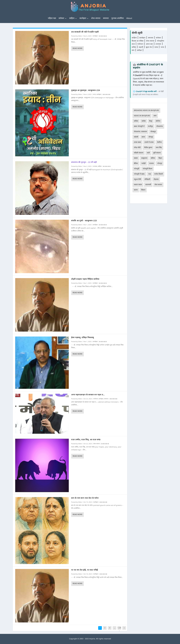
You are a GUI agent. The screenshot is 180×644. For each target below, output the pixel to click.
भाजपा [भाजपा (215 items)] (151, 163)
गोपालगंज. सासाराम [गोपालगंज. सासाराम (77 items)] (140, 132)
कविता (134, 47)
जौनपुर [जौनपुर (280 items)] (151, 137)
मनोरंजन (96, 399)
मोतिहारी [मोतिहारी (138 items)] (147, 179)
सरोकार (61, 18)
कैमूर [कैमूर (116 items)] (151, 121)
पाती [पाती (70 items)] (148, 153)
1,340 (119, 630)
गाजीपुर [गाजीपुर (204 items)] (150, 126)
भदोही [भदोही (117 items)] (144, 163)
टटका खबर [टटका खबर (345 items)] (137, 142)
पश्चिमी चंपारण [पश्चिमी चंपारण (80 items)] (139, 153)
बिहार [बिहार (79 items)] (160, 158)
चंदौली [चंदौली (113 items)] (136, 137)
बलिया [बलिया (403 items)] (153, 158)
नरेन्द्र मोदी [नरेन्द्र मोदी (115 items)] (137, 148)
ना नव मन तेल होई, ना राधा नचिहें (85, 570)
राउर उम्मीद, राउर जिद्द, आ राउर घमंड (86, 440)
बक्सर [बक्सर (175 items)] (136, 158)
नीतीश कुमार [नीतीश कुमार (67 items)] (148, 148)
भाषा (163, 47)
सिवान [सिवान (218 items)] (143, 190)
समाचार (106, 18)
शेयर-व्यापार (96, 18)
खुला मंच (149, 47)
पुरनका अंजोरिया (118, 18)
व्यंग (133, 50)
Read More (78, 48)
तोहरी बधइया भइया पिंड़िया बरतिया (85, 279)
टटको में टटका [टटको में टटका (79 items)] (149, 142)
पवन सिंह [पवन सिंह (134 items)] (159, 148)
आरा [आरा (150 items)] (155, 116)
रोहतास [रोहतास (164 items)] (156, 179)
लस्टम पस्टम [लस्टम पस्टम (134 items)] (138, 185)
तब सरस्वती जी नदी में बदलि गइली (85, 32)
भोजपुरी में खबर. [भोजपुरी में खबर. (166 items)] (139, 174)
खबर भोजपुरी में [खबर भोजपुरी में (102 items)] (139, 126)
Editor (80, 36)
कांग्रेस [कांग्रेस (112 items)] (144, 121)
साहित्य (72, 18)
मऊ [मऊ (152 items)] (150, 174)
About (129, 18)
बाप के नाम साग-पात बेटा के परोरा (85, 498)
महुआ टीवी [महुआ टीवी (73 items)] (137, 179)
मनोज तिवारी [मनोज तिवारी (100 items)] (159, 174)
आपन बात (149, 44)
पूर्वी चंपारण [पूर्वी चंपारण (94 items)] (157, 153)
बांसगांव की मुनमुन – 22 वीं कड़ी (84, 162)
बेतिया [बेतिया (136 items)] (136, 163)
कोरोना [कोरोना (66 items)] (158, 121)
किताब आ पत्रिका (138, 41)
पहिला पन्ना (52, 18)
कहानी (141, 47)
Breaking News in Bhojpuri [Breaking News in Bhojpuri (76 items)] (146, 111)
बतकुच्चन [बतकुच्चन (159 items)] (144, 158)
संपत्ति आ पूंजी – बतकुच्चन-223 (84, 221)
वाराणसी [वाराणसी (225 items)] (148, 185)
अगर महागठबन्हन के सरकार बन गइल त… (88, 395)
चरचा (94, 95)
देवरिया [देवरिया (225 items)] (159, 142)
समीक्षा (140, 50)
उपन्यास (95, 166)
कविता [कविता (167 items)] (136, 121)
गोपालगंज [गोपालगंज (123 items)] (160, 126)
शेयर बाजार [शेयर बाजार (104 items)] (158, 185)
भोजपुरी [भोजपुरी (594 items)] (137, 169)
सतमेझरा (83, 18)
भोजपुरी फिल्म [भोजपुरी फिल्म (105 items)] (147, 169)
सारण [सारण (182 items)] (136, 190)
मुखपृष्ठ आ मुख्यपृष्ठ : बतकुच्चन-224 (86, 91)
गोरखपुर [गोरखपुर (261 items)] (153, 132)
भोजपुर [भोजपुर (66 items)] (160, 163)
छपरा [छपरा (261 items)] (143, 137)
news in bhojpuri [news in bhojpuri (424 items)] (142, 116)
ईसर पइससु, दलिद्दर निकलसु (83, 338)
